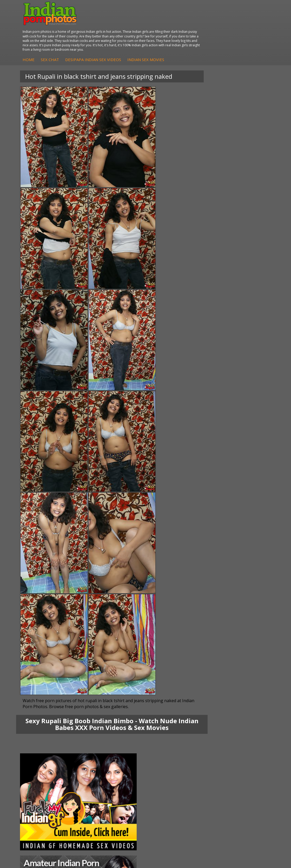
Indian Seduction (45, 768)
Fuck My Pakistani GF (133, 742)
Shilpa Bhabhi (43, 742)
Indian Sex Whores (47, 763)
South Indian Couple (48, 737)
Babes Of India (127, 763)
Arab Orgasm (126, 757)
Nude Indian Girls (46, 783)
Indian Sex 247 (127, 778)
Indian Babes (209, 737)
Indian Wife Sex (211, 773)
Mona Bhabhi (43, 716)
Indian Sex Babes (46, 778)
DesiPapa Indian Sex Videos (181, 32)
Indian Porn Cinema (48, 757)
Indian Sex (123, 726)
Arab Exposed (126, 721)
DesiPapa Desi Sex (130, 731)
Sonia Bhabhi (42, 721)
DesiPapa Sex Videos (215, 716)
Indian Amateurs (211, 731)
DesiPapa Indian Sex (132, 716)
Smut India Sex (210, 778)
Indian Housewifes (130, 737)
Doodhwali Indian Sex (216, 763)
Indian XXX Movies (213, 783)
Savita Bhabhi (43, 731)
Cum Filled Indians (130, 768)
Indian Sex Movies (234, 32)
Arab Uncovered (211, 742)
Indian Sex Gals (44, 773)
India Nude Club (128, 773)
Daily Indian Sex (211, 768)
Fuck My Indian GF (213, 726)
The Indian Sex (210, 757)
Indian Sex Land (128, 783)
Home (116, 32)
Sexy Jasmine (42, 726)
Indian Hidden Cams (214, 721)
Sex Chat (138, 32)
